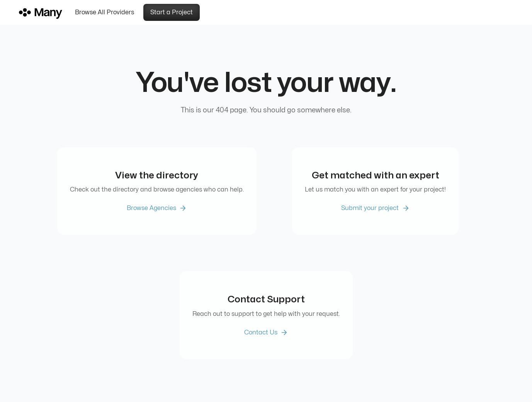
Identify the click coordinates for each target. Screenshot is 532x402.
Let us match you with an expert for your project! (375, 190)
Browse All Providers (105, 12)
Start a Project (172, 12)
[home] (44, 12)
